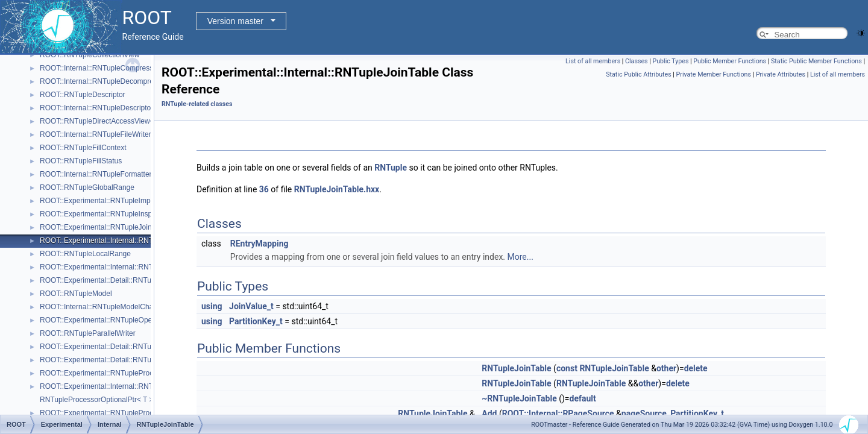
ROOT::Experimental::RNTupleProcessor (105, 373)
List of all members (593, 61)
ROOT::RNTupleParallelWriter (88, 333)
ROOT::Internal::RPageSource (558, 414)
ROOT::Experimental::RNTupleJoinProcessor (112, 227)
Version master (235, 21)
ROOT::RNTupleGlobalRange (87, 187)
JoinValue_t (251, 306)
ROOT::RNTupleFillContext (83, 148)
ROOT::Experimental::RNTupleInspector (104, 214)
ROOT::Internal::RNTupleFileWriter (96, 134)
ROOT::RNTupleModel (76, 294)
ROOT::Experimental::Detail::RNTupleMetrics (112, 280)
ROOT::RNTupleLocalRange (85, 254)
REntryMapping (259, 244)
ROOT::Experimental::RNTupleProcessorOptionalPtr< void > (136, 413)
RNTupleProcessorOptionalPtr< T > (97, 400)
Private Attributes (781, 74)
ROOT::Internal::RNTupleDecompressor (104, 81)
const (567, 368)
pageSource (644, 414)
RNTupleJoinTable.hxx (337, 189)
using (212, 306)
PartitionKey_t (256, 321)
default (583, 398)
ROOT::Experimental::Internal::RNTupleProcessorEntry (128, 386)
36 (264, 189)
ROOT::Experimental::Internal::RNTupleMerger (115, 267)
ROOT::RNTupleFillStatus (81, 161)
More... (520, 257)
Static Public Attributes (638, 74)
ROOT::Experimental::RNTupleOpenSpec (106, 320)
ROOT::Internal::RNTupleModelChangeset (107, 307)
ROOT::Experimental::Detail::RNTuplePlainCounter (121, 360)
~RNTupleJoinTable (519, 398)
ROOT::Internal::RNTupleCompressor (100, 68)
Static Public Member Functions (816, 61)
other (666, 368)
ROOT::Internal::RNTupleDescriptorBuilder (108, 108)
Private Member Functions (714, 74)
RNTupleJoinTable (516, 368)
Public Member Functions (730, 61)
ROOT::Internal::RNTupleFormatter (96, 174)
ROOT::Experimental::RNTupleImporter (102, 201)
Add (489, 414)
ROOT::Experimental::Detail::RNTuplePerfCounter (120, 347)
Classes (636, 61)
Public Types (670, 61)
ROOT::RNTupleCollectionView (90, 55)
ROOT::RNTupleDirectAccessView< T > (103, 121)
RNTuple (391, 168)
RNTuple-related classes (197, 104)
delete (696, 368)
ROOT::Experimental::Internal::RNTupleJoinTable (118, 241)
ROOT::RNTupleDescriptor (83, 95)
